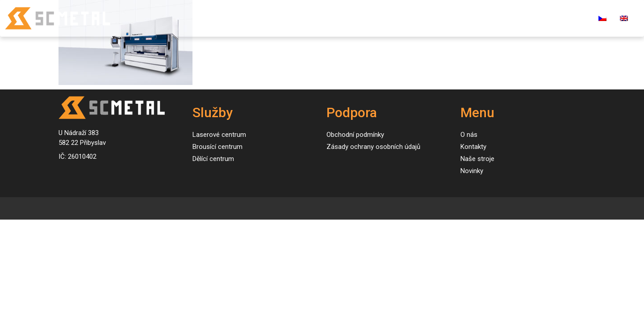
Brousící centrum (217, 147)
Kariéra (533, 18)
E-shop (572, 18)
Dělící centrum (213, 159)
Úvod (276, 18)
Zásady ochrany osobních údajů (373, 147)
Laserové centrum (219, 135)
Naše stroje (363, 18)
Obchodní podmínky (355, 135)
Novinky (412, 18)
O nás (450, 18)
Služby (311, 18)
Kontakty (490, 18)
